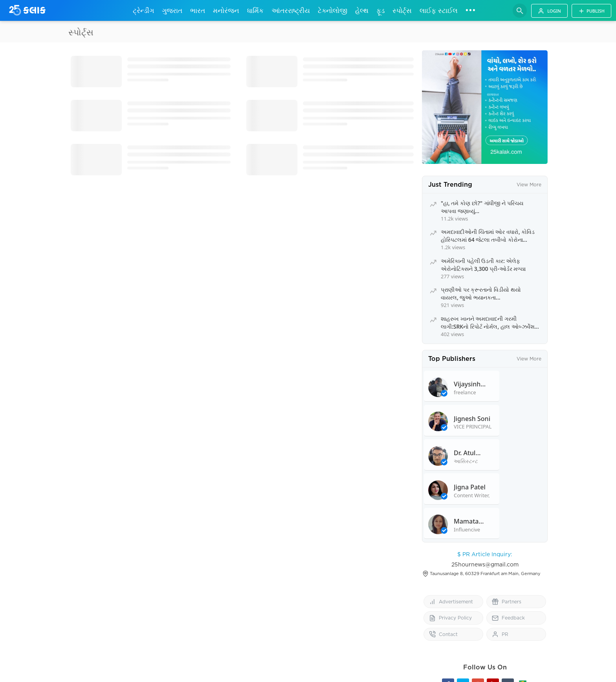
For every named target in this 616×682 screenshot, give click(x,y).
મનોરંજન (226, 10)
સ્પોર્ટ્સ (402, 10)
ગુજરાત (172, 10)
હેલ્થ (362, 10)
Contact (443, 597)
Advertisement (451, 564)
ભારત (198, 10)
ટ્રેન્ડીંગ (143, 10)
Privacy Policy (450, 581)
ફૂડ (380, 10)
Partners (507, 564)
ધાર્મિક (255, 10)
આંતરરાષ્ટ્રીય (291, 10)
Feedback (508, 581)
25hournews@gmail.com (485, 527)
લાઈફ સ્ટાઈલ (438, 10)
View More (529, 185)
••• (470, 10)
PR (500, 597)
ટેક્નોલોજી (333, 10)
